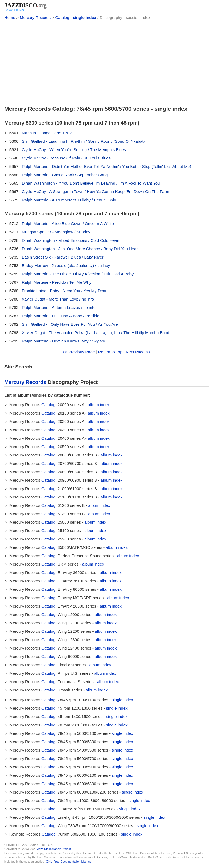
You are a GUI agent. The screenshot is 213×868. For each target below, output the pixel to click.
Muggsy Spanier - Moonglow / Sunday (56, 232)
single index (84, 17)
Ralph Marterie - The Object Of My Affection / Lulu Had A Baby (78, 274)
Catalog (62, 17)
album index (99, 405)
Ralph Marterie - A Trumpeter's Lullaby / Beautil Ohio (69, 200)
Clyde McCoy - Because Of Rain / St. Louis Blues (66, 158)
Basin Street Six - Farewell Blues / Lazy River (63, 257)
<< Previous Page (79, 352)
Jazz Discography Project (54, 849)
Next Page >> (138, 352)
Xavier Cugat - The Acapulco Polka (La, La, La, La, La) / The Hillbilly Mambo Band (96, 333)
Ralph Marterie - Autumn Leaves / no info (59, 307)
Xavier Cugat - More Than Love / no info (58, 299)
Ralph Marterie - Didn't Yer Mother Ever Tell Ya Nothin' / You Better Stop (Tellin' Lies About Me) (106, 166)
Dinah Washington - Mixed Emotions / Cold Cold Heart (71, 240)
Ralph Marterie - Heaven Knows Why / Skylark (64, 341)
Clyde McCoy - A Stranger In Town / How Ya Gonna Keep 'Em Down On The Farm (96, 192)
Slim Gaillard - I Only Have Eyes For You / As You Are (70, 324)
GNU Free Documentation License (69, 862)
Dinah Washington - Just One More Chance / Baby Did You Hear (80, 249)
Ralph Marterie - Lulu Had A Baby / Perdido (61, 316)
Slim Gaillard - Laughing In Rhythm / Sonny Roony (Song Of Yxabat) (83, 141)
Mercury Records (35, 17)
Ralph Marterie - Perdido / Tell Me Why (57, 282)
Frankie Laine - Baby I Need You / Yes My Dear (64, 291)
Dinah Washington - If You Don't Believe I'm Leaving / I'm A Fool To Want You (91, 183)
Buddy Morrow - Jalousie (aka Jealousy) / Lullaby (66, 265)
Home (10, 17)
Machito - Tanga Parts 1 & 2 (47, 133)
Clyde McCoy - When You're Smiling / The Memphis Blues (74, 150)
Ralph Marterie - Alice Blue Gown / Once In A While (68, 223)
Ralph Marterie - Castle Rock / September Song (65, 175)
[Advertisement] (106, 62)
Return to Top (110, 352)
